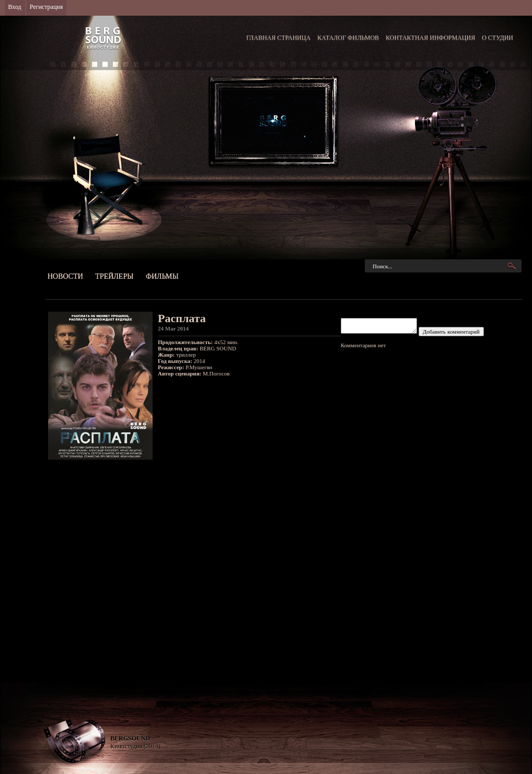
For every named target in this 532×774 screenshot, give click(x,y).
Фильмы (162, 276)
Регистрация (47, 7)
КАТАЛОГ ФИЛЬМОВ (348, 38)
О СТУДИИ (498, 38)
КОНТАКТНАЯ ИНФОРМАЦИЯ (430, 38)
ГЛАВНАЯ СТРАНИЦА (278, 38)
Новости (65, 276)
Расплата (182, 318)
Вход (15, 7)
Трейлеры (114, 276)
